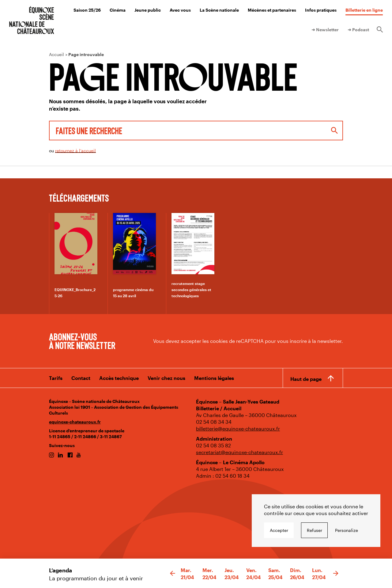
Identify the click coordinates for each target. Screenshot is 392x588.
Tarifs (56, 378)
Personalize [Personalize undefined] (347, 530)
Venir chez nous (166, 378)
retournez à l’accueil (75, 151)
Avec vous (180, 10)
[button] (173, 574)
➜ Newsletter (325, 30)
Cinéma (118, 10)
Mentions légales (214, 378)
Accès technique (119, 378)
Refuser (315, 530)
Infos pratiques (321, 10)
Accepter (279, 530)
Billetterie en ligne (364, 10)
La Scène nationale (219, 10)
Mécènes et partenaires (272, 10)
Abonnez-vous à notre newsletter (82, 341)
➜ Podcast (358, 30)
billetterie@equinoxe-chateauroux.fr (238, 429)
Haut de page (306, 379)
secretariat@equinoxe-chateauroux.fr (239, 452)
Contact (81, 378)
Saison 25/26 (87, 10)
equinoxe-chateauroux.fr (75, 422)
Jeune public (148, 10)
